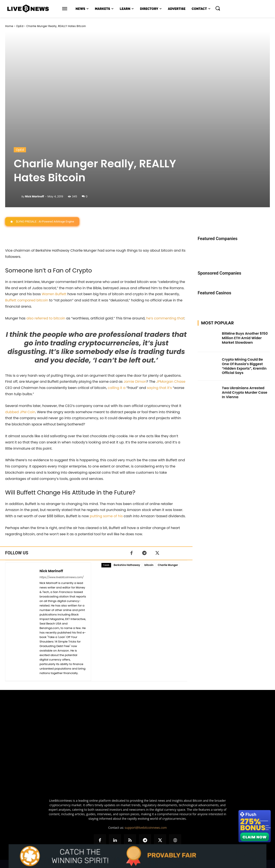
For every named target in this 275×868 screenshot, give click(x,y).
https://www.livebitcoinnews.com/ (62, 577)
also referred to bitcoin (46, 318)
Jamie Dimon (135, 382)
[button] (218, 8)
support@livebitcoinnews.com (146, 828)
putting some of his (106, 516)
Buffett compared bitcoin (27, 300)
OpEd (20, 26)
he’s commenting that (165, 318)
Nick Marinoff (34, 196)
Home (9, 26)
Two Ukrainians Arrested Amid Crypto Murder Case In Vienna (245, 392)
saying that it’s (159, 388)
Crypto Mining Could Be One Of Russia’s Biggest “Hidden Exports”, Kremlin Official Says (244, 366)
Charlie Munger (168, 565)
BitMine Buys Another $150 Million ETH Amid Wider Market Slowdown (245, 338)
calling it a (117, 388)
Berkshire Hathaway (127, 565)
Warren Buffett (54, 294)
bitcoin (149, 565)
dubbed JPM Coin (20, 412)
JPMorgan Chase (171, 382)
